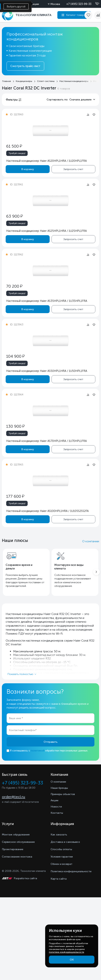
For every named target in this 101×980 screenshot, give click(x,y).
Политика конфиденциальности (71, 871)
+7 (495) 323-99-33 (79, 4)
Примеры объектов (63, 794)
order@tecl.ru (14, 797)
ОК (72, 960)
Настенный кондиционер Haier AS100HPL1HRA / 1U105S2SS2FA (47, 511)
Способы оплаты (61, 849)
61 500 (14, 146)
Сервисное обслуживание (18, 842)
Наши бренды (59, 788)
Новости (56, 807)
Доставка (8, 14)
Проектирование (13, 849)
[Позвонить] (95, 4)
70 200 (14, 286)
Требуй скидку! (17, 153)
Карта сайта (59, 879)
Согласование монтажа (17, 857)
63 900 (14, 216)
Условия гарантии (62, 857)
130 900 (15, 426)
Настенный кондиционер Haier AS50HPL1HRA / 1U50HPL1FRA (47, 371)
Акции (35, 4)
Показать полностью (20, 674)
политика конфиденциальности (66, 952)
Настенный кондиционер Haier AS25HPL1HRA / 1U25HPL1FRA (46, 231)
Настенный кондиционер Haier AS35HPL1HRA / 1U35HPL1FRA (47, 301)
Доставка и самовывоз (65, 842)
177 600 (15, 496)
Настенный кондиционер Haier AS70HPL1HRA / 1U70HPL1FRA (46, 441)
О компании (91, 541)
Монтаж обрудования (16, 835)
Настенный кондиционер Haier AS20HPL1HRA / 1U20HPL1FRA (46, 161)
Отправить (51, 742)
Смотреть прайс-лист (25, 66)
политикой (38, 751)
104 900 (15, 356)
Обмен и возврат (62, 864)
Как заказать (59, 835)
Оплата (24, 14)
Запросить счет (73, 169)
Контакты (57, 813)
